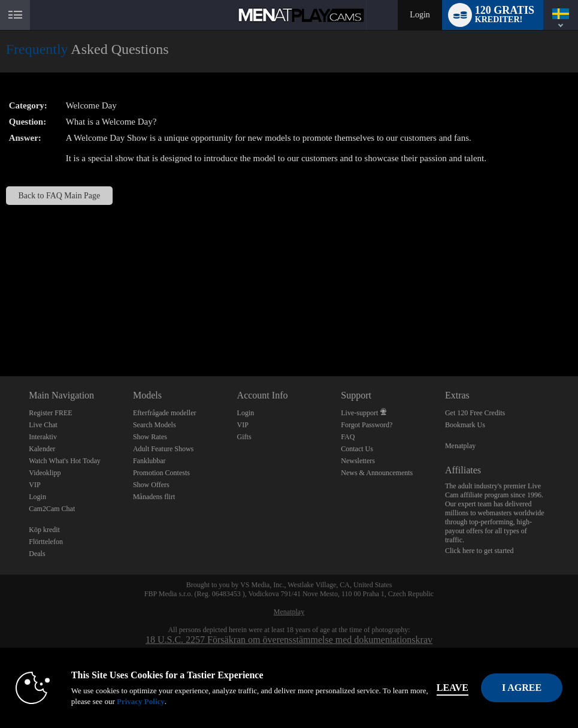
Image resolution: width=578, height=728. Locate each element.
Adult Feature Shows (163, 449)
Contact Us (357, 449)
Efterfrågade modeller (165, 413)
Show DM (0, 332)
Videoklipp (45, 473)
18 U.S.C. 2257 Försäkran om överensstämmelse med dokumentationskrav (289, 640)
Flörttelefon (46, 542)
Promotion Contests (161, 473)
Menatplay (460, 446)
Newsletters (358, 461)
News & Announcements (377, 473)
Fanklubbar (149, 461)
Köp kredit (44, 530)
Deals (37, 554)
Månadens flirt (154, 497)
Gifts (244, 437)
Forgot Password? (367, 425)
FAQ (348, 437)
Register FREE (50, 413)
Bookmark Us (465, 425)
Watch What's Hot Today (65, 461)
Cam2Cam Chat (52, 509)
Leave (453, 688)
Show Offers (151, 485)
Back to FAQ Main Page (60, 196)
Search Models (155, 425)
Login (420, 15)
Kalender (42, 449)
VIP (34, 485)
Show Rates (150, 437)
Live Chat (43, 425)
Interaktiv (43, 437)
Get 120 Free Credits (475, 413)
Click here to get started (479, 551)
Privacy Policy (141, 701)
